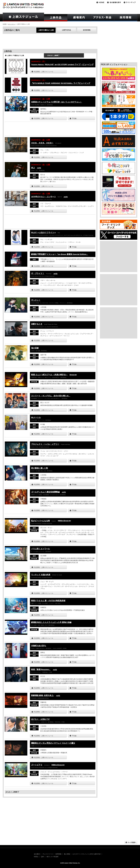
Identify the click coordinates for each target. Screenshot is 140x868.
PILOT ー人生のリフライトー (44, 233)
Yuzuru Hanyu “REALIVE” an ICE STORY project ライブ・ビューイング (62, 64)
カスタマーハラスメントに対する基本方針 (87, 854)
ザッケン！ (36, 300)
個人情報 (67, 854)
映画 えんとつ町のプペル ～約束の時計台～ (49, 375)
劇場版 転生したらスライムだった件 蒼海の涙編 (51, 622)
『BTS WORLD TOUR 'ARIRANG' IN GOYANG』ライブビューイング (61, 83)
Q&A (42, 857)
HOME (5, 24)
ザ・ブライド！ (38, 273)
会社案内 (37, 854)
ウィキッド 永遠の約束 (41, 575)
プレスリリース (48, 854)
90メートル (36, 417)
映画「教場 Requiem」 (41, 669)
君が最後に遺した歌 (40, 468)
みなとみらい (12, 24)
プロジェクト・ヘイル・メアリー (45, 444)
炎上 (33, 168)
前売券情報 (87, 30)
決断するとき (37, 324)
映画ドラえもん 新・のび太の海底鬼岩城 (48, 601)
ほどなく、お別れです (40, 719)
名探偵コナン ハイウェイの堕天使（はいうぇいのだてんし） (57, 102)
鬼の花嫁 (35, 348)
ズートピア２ (37, 765)
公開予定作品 (66, 30)
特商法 (36, 857)
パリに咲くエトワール (40, 549)
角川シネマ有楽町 (53, 857)
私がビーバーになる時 (40, 521)
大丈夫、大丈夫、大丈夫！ (42, 143)
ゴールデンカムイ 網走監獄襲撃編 (45, 492)
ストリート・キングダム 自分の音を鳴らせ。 (51, 396)
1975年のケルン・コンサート (44, 197)
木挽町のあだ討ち (39, 646)
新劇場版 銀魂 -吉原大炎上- (43, 695)
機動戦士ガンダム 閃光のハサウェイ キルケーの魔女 (53, 743)
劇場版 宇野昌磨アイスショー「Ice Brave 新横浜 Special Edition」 (60, 254)
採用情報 (58, 854)
